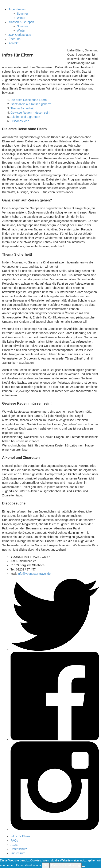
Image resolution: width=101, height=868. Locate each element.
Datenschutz (19, 849)
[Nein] (83, 866)
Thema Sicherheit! (23, 108)
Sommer (22, 14)
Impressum (18, 853)
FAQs (14, 840)
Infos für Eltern (20, 836)
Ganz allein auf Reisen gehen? (31, 104)
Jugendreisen (17, 9)
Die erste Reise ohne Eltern (29, 100)
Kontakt (13, 43)
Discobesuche (20, 121)
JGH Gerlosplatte (20, 35)
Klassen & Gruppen (21, 22)
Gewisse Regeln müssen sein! (30, 113)
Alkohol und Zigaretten (25, 117)
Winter (21, 18)
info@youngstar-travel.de (34, 574)
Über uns (14, 39)
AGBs (14, 845)
